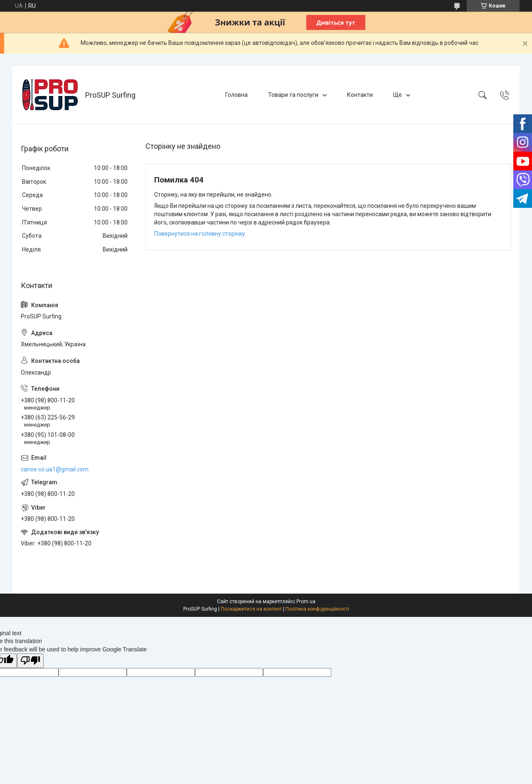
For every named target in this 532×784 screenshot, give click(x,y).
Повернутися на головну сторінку (200, 234)
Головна (236, 95)
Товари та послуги (293, 95)
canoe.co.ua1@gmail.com (55, 469)
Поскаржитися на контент (251, 609)
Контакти (360, 95)
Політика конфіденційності (317, 609)
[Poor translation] (30, 661)
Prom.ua (306, 602)
